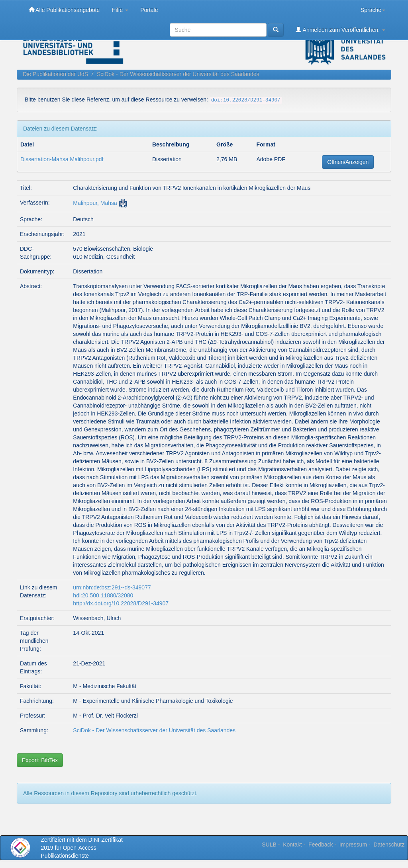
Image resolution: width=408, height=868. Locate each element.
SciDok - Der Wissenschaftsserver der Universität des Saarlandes (178, 74)
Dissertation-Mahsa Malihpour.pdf (62, 159)
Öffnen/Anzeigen (348, 162)
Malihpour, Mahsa (95, 203)
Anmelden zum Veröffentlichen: (340, 30)
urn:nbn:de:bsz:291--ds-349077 (112, 587)
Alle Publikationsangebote (64, 10)
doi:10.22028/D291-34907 (246, 100)
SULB (269, 845)
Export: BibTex (40, 760)
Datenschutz (389, 845)
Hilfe (120, 10)
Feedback (321, 845)
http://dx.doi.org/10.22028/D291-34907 (121, 603)
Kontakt (292, 845)
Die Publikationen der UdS (55, 74)
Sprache (373, 10)
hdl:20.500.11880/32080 (103, 595)
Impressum (353, 845)
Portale (149, 10)
